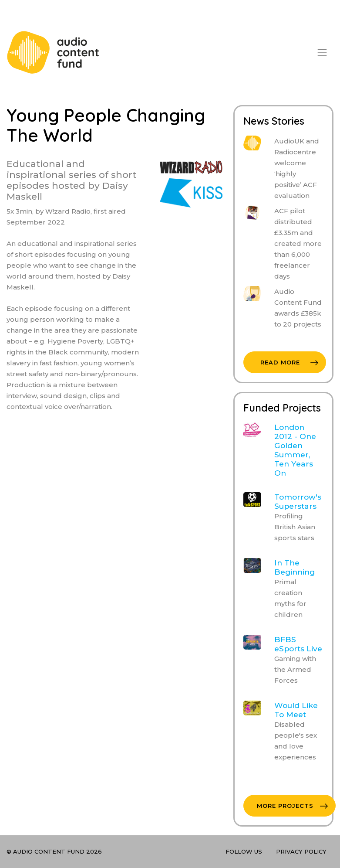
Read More (289, 362)
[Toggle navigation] (322, 52)
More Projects (292, 806)
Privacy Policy (301, 851)
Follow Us (244, 851)
